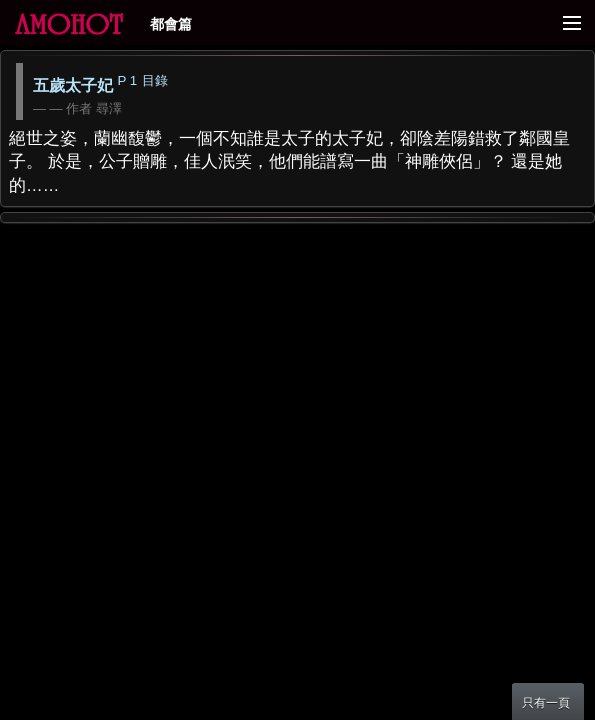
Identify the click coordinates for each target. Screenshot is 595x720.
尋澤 (109, 108)
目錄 (155, 80)
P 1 (127, 80)
